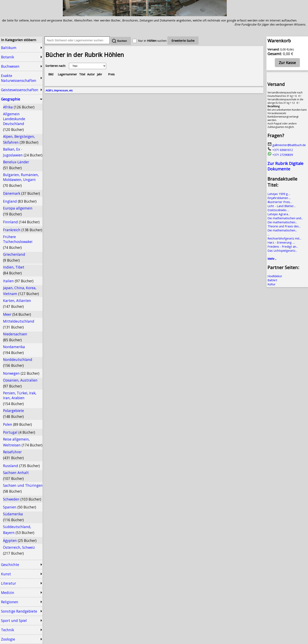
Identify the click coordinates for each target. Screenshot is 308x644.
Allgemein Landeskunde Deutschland (14, 122)
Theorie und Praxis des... (284, 226)
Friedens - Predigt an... (283, 246)
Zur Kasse (287, 63)
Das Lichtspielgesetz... (282, 250)
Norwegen (21, 373)
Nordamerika (14, 350)
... (268, 234)
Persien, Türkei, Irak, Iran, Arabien (20, 398)
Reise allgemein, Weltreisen (23, 442)
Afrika (19, 107)
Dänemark (21, 193)
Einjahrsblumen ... (279, 198)
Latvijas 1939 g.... (279, 194)
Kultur (272, 284)
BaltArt (272, 280)
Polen (17, 424)
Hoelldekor (275, 276)
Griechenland (14, 257)
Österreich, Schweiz (19, 550)
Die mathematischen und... (285, 218)
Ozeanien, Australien (20, 383)
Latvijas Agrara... (279, 214)
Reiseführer (13, 455)
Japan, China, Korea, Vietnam (21, 291)
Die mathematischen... (282, 222)
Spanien (20, 507)
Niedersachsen (15, 337)
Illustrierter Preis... (280, 202)
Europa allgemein (18, 211)
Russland (21, 466)
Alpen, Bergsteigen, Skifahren (21, 139)
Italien (18, 281)
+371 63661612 (280, 150)
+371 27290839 (280, 155)
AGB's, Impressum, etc (59, 90)
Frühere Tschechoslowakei (18, 242)
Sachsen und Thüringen (23, 488)
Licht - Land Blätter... (282, 206)
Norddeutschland (18, 362)
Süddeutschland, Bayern (19, 530)
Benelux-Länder (16, 165)
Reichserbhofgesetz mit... (284, 238)
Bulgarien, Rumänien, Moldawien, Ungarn (21, 180)
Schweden (22, 499)
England (20, 201)
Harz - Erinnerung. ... (281, 242)
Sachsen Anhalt (16, 476)
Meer (17, 314)
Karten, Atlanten (17, 303)
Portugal (19, 432)
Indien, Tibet (14, 270)
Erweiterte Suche (183, 41)
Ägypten (20, 540)
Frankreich (23, 230)
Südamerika (13, 517)
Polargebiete (13, 413)
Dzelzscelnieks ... (278, 210)
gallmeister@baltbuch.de (287, 145)
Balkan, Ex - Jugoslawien (23, 152)
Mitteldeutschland (19, 324)
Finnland (21, 222)
